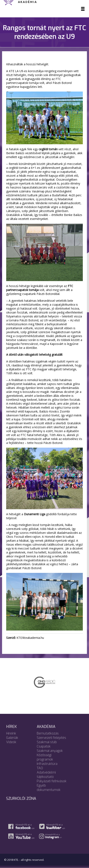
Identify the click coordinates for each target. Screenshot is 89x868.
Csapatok (44, 746)
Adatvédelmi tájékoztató (46, 775)
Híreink (11, 733)
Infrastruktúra (47, 764)
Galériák (12, 738)
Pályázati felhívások (52, 781)
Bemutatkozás (48, 733)
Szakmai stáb (47, 742)
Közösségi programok (45, 757)
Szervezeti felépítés (51, 738)
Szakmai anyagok (50, 751)
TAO (40, 768)
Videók (11, 742)
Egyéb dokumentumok (49, 788)
